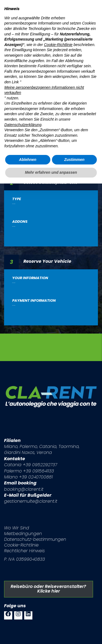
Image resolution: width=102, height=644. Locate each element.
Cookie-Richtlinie (21, 545)
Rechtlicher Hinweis (24, 551)
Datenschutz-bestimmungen (35, 539)
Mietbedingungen (23, 534)
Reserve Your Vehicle (47, 261)
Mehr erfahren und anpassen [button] (51, 172)
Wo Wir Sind (17, 528)
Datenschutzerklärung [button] (23, 125)
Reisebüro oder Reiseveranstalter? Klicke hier (48, 589)
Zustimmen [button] (74, 160)
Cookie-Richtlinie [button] (58, 45)
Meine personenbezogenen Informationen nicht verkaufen (44, 90)
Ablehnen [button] (28, 160)
